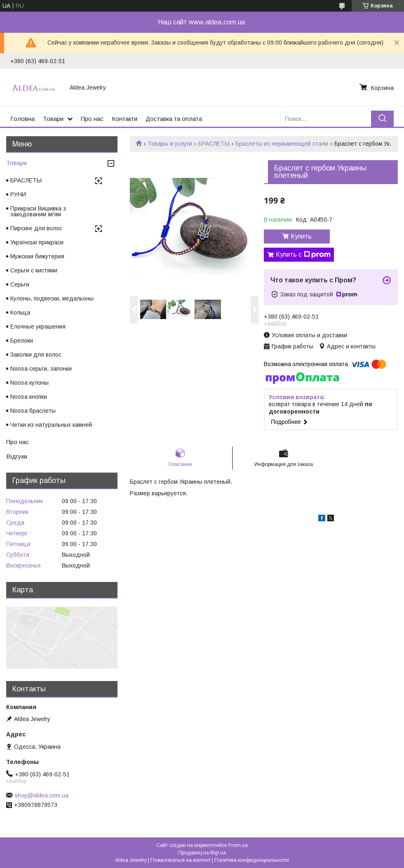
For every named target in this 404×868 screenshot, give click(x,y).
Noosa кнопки (29, 397)
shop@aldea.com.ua (41, 795)
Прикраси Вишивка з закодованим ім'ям (38, 211)
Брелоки (22, 341)
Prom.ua (238, 845)
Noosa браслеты (33, 411)
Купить (301, 236)
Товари (53, 119)
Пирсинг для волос (36, 228)
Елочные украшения (38, 326)
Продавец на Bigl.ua (202, 853)
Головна (22, 119)
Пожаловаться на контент (181, 860)
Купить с (303, 255)
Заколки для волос (36, 355)
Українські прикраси (37, 242)
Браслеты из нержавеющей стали (282, 144)
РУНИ (18, 194)
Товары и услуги (170, 144)
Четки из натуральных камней (51, 425)
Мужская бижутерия (37, 256)
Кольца (20, 312)
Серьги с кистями (34, 270)
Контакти (124, 119)
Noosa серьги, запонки (41, 369)
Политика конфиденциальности (252, 860)
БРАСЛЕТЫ (214, 144)
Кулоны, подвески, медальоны (52, 298)
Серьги (20, 284)
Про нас (92, 119)
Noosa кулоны (29, 383)
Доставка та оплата (174, 119)
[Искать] (382, 119)
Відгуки (17, 456)
